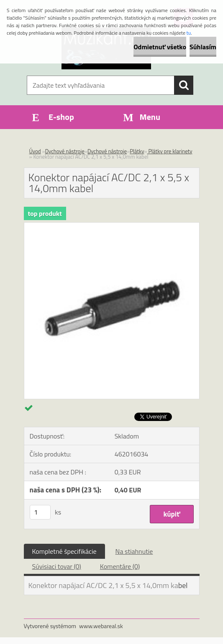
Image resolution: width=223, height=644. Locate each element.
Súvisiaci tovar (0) (57, 566)
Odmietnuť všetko (160, 47)
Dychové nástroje (65, 151)
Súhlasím (203, 47)
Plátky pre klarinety (170, 151)
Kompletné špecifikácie (64, 551)
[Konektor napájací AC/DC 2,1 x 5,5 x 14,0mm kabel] (112, 226)
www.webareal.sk (101, 626)
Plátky (137, 151)
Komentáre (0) (120, 566)
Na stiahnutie (134, 551)
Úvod (35, 151)
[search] (184, 85)
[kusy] (40, 512)
